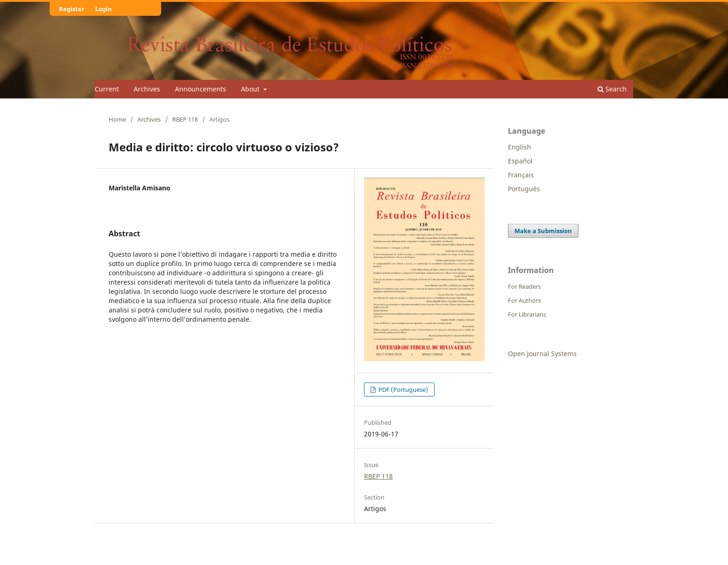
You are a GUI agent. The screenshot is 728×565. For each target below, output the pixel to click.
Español (520, 161)
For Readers (524, 286)
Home (117, 119)
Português (524, 189)
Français (521, 175)
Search (612, 89)
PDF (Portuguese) (403, 390)
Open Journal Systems (542, 354)
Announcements (201, 89)
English (520, 147)
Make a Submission (543, 231)
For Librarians (527, 314)
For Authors (524, 300)
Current (107, 89)
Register (72, 9)
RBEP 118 (185, 119)
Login (104, 9)
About (251, 89)
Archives (147, 89)
